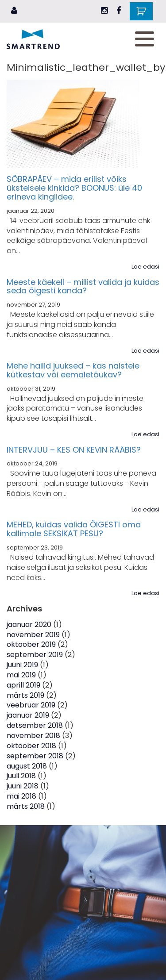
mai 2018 (21, 796)
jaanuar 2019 (28, 715)
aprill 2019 (23, 685)
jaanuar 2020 (29, 625)
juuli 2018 (21, 776)
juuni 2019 (22, 665)
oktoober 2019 (31, 644)
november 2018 (33, 736)
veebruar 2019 (31, 705)
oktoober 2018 (31, 746)
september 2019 (35, 655)
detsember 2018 (35, 725)
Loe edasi (145, 267)
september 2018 (35, 756)
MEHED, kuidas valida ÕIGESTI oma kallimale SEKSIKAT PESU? (74, 529)
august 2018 (27, 766)
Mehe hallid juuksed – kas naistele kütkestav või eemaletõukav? (73, 370)
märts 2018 (26, 806)
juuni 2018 (23, 786)
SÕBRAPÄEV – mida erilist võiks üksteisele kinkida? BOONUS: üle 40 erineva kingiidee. (74, 188)
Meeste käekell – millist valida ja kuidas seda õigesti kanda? (83, 286)
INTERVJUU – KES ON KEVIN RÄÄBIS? (74, 450)
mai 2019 (21, 675)
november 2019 (33, 635)
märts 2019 (25, 695)
